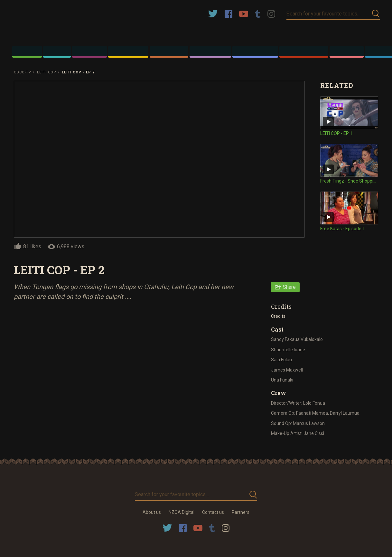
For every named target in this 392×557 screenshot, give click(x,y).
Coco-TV (23, 72)
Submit (376, 14)
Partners (241, 512)
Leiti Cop (47, 72)
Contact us (213, 512)
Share (289, 287)
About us (152, 512)
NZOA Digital (182, 512)
